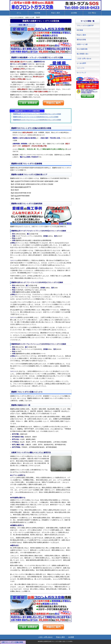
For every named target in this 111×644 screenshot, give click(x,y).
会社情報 (74, 13)
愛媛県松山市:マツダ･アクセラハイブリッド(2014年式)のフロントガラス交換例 (37, 114)
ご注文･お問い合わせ (84, 59)
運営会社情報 (81, 40)
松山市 (17, 196)
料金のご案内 (56, 13)
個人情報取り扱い (83, 54)
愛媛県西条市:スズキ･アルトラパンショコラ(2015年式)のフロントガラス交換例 (37, 120)
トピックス (81, 68)
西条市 (17, 187)
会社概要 (71, 637)
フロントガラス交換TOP (17, 17)
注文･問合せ (92, 13)
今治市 (17, 181)
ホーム (19, 13)
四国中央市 (23, 187)
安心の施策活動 (82, 49)
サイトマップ (81, 73)
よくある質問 (81, 63)
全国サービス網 (31, 17)
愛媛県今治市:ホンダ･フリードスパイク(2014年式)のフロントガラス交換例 (36, 117)
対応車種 (37, 13)
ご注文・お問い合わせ (45, 637)
